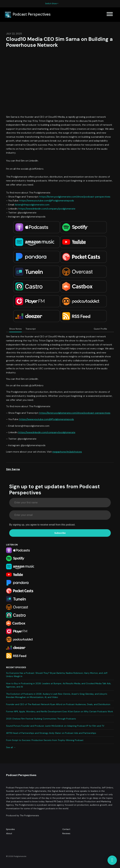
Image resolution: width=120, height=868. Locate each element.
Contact (66, 829)
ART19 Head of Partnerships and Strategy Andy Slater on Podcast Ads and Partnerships (51, 733)
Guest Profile (100, 329)
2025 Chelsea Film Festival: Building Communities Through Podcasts (41, 719)
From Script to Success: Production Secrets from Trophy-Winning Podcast (45, 740)
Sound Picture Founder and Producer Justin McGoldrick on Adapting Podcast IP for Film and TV (55, 726)
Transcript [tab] (31, 329)
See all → (11, 747)
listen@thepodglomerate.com (32, 205)
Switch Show (51, 4)
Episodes (10, 829)
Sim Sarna (13, 469)
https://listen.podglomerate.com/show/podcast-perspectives (75, 197)
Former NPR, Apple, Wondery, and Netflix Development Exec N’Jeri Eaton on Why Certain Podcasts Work (60, 711)
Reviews (66, 833)
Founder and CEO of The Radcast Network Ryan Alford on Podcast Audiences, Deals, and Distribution (58, 704)
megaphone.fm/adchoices (67, 452)
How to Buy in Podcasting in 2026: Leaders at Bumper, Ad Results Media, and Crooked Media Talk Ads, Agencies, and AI (59, 685)
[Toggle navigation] (110, 15)
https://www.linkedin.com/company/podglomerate (47, 209)
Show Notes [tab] (15, 329)
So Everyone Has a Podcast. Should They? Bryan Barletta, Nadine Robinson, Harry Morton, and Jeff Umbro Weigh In (57, 675)
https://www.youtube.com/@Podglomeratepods (47, 201)
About (9, 833)
